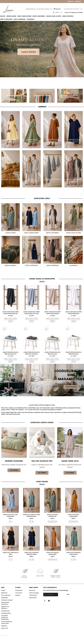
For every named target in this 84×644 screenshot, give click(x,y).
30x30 (6, 319)
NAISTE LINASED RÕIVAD (31, 233)
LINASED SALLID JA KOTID (73, 233)
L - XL (11, 560)
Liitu (72, 595)
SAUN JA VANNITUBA (52, 266)
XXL (33, 560)
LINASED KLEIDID (11, 233)
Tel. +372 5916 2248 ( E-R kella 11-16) (43, 9)
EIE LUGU (71, 1)
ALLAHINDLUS (74, 266)
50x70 (10, 319)
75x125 (15, 359)
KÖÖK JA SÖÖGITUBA (31, 266)
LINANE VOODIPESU (11, 266)
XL (30, 560)
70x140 (15, 319)
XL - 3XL (32, 522)
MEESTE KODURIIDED (53, 233)
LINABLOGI (78, 1)
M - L (11, 522)
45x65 (10, 359)
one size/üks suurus (53, 522)
